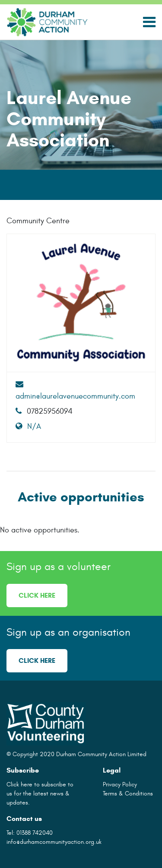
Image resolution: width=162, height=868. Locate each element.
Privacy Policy (120, 784)
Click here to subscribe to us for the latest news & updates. (40, 794)
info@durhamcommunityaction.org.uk (54, 842)
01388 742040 (35, 833)
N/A (28, 426)
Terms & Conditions (128, 794)
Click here (37, 595)
